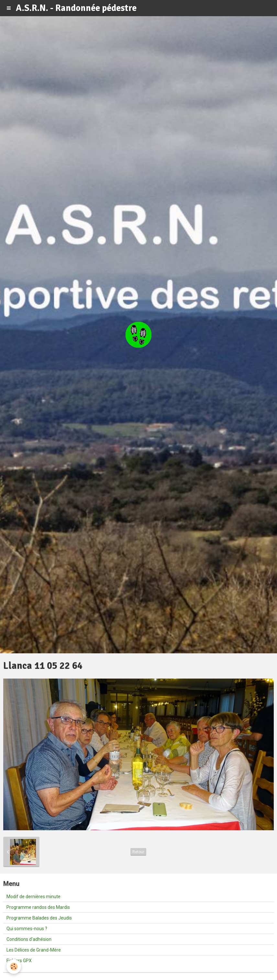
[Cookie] (14, 967)
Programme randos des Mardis (38, 907)
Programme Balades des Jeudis (39, 918)
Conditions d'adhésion (29, 939)
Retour (138, 852)
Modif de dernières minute (33, 897)
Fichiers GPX (19, 961)
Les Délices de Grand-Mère (34, 950)
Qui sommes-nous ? (27, 929)
